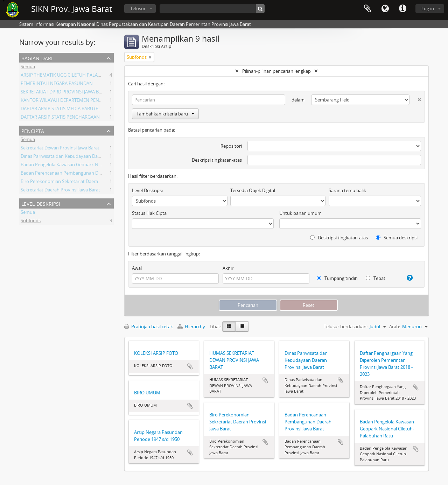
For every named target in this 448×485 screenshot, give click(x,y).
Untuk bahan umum (300, 213)
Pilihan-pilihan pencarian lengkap (276, 71)
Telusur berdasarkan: (346, 326)
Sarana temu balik (347, 190)
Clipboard (367, 9)
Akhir (228, 268)
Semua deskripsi (397, 238)
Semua (28, 68)
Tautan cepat (402, 9)
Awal (137, 268)
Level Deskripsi (41, 203)
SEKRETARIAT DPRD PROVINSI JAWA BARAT (65, 93)
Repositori (231, 146)
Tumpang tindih (337, 278)
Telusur (138, 8)
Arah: (395, 326)
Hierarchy (192, 326)
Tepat (376, 278)
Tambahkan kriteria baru (165, 114)
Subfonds (31, 222)
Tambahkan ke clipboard (190, 366)
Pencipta (33, 130)
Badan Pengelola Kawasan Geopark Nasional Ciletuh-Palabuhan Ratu (92, 166)
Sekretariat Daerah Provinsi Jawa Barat (60, 191)
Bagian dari (37, 58)
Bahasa (385, 9)
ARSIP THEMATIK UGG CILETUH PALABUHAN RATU (73, 76)
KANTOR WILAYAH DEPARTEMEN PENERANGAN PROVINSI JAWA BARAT (94, 101)
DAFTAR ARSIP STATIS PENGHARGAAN (60, 118)
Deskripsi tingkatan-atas (217, 160)
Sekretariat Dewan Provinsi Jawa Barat (60, 149)
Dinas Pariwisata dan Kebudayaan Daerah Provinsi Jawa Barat (84, 157)
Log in (428, 8)
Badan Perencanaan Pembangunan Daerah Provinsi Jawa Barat (86, 174)
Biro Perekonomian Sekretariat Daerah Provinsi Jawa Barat (81, 182)
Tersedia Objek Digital (253, 190)
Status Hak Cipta (149, 213)
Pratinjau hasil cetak (149, 326)
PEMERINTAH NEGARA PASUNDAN (57, 84)
